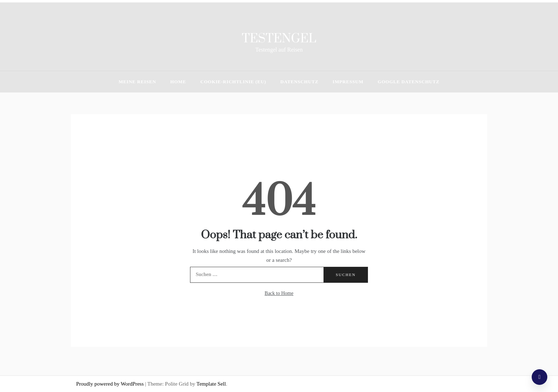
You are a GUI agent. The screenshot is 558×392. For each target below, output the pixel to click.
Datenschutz (299, 82)
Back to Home (279, 293)
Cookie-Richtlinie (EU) (233, 82)
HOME (178, 82)
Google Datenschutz (408, 82)
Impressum (348, 82)
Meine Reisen (137, 82)
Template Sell (211, 384)
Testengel (279, 39)
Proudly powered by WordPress (111, 384)
